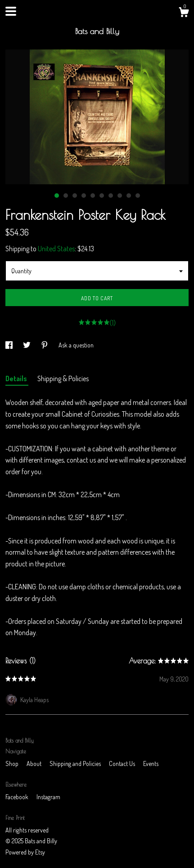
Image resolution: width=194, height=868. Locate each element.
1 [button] (57, 196)
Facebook (18, 797)
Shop (13, 763)
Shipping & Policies (63, 378)
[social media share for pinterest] (45, 345)
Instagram (48, 797)
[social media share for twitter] (27, 345)
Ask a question (76, 345)
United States (56, 249)
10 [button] (138, 196)
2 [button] (66, 196)
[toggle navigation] (11, 11)
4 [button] (84, 196)
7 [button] (111, 196)
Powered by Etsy (25, 852)
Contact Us (123, 763)
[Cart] (184, 13)
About (35, 763)
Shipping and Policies (76, 763)
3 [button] (75, 196)
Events (151, 763)
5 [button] (93, 196)
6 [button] (102, 196)
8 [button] (120, 196)
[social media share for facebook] (10, 345)
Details (17, 378)
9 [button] (129, 196)
